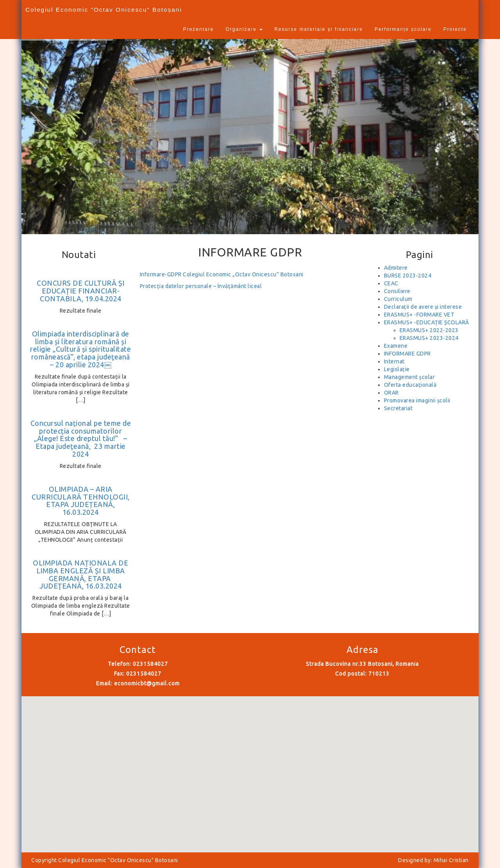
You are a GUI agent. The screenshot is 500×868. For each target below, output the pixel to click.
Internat (394, 361)
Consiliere (397, 291)
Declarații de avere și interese (423, 307)
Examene (396, 346)
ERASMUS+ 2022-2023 (429, 330)
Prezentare (199, 29)
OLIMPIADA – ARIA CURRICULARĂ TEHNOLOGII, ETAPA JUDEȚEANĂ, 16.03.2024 (81, 501)
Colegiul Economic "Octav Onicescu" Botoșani (104, 10)
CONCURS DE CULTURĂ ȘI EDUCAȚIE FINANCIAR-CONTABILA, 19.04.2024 (81, 291)
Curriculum (398, 299)
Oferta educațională (410, 385)
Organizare (244, 29)
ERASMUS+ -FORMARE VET (419, 315)
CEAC (391, 283)
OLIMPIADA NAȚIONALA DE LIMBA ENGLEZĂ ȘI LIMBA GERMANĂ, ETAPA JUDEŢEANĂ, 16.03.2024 (80, 574)
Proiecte (455, 29)
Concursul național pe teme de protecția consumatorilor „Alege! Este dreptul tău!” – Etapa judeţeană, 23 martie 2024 (81, 438)
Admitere (396, 268)
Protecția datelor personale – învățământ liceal (201, 286)
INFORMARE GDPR (407, 354)
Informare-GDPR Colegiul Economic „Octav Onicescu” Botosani (222, 274)
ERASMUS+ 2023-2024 (429, 338)
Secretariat (398, 408)
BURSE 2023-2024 (408, 276)
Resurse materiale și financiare (319, 29)
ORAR (391, 393)
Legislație (397, 369)
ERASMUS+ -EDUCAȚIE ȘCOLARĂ (427, 322)
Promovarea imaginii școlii (417, 400)
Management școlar (410, 377)
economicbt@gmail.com (147, 683)
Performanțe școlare (403, 29)
